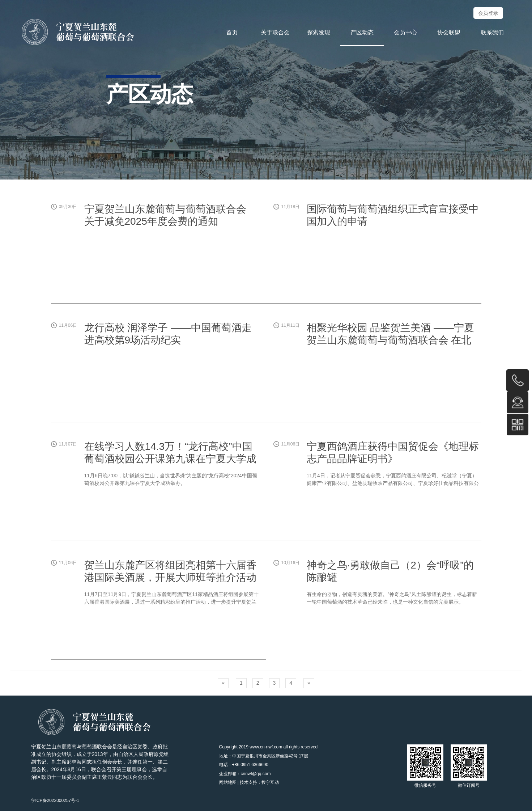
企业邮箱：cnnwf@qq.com (245, 774)
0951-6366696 (518, 380)
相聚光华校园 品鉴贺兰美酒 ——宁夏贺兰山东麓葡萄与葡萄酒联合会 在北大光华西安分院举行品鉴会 (391, 340)
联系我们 (492, 32)
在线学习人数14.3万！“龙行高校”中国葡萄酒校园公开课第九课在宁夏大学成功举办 (170, 459)
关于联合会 (275, 32)
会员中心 (405, 32)
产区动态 (362, 32)
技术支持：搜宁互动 (259, 782)
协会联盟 (449, 32)
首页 (232, 32)
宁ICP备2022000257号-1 (55, 801)
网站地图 (228, 782)
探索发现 (319, 32)
